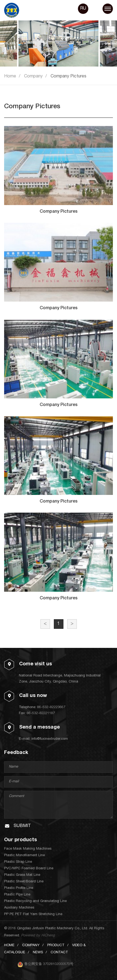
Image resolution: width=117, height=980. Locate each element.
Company (33, 77)
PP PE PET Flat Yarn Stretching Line (33, 914)
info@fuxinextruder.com (50, 739)
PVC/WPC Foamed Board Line (29, 869)
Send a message (40, 728)
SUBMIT (22, 826)
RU (83, 9)
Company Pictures (68, 77)
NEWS (38, 953)
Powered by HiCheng (38, 936)
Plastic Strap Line (18, 862)
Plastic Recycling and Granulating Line (35, 901)
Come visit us (36, 664)
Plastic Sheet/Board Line (24, 882)
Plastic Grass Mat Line (22, 875)
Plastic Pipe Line (17, 895)
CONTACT (59, 953)
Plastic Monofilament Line (24, 856)
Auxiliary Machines (19, 908)
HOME (9, 946)
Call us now (33, 696)
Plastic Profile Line (19, 888)
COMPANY (31, 946)
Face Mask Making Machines (28, 849)
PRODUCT (56, 946)
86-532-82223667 (51, 707)
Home (10, 77)
